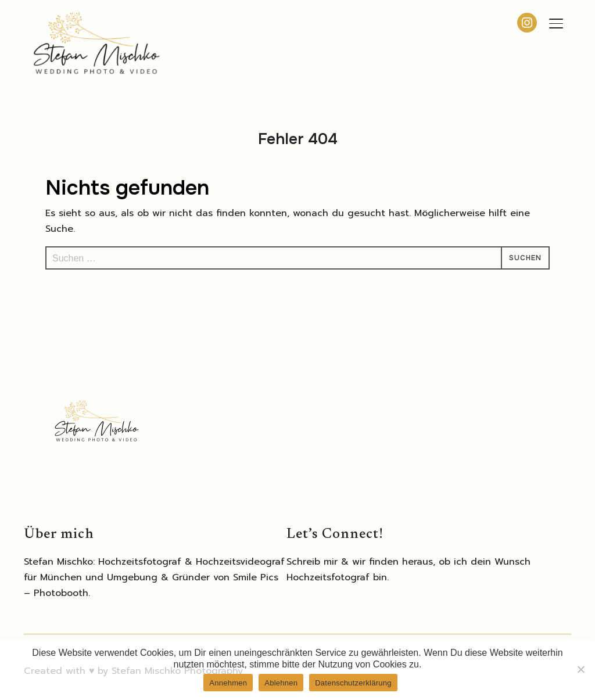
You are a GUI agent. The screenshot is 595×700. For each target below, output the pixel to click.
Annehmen (228, 683)
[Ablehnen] (580, 669)
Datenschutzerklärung (353, 683)
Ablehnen (281, 683)
